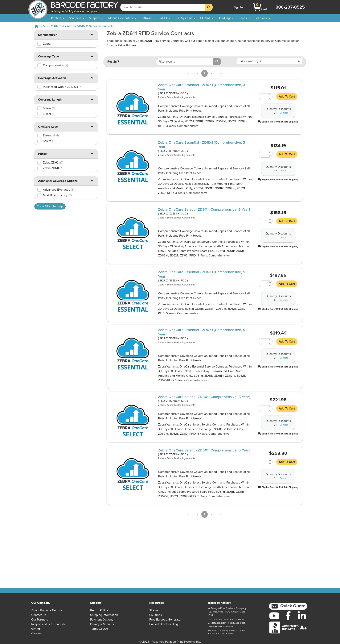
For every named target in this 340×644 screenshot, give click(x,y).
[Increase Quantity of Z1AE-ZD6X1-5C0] (270, 282)
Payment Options (102, 620)
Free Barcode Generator (165, 620)
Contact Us (39, 615)
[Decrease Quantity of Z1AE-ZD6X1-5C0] (270, 285)
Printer (68, 26)
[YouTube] (274, 616)
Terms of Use (99, 629)
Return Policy (99, 610)
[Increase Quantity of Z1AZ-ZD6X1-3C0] (270, 220)
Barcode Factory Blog (164, 624)
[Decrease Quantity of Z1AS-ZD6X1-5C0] (270, 410)
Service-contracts (101, 26)
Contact (284, 113)
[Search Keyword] (163, 7)
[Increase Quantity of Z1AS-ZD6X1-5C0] (270, 407)
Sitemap (155, 610)
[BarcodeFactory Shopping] (257, 7)
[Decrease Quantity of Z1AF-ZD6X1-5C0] (270, 343)
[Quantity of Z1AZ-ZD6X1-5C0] (263, 462)
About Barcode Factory (47, 610)
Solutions (156, 615)
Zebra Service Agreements (181, 97)
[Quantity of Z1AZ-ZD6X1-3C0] (263, 221)
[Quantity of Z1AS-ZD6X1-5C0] (263, 409)
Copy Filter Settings (50, 206)
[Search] (209, 7)
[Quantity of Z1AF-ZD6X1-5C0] (263, 342)
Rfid (57, 26)
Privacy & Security (102, 624)
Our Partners (40, 620)
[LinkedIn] (302, 616)
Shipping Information (104, 615)
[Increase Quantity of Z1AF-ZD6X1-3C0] (270, 153)
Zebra (46, 26)
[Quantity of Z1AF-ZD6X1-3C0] (263, 154)
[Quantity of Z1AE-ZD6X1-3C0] (263, 97)
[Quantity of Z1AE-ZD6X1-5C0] (263, 284)
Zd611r (81, 26)
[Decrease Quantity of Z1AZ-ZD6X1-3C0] (270, 223)
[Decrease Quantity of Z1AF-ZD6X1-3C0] (270, 156)
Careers (36, 633)
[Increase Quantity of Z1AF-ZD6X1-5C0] (270, 340)
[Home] (36, 26)
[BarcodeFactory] (38, 7)
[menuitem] (58, 18)
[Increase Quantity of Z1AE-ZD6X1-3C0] (270, 95)
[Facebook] (288, 615)
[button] (92, 35)
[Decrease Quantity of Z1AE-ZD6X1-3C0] (270, 98)
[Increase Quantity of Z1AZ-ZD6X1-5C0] (270, 460)
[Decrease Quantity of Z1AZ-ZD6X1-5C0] (270, 464)
